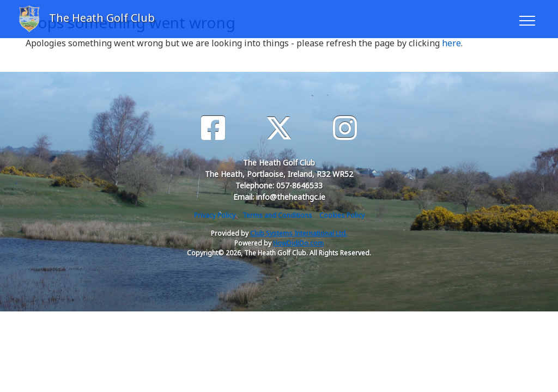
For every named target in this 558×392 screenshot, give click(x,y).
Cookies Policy (342, 215)
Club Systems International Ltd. (299, 233)
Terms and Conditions (277, 215)
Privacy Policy (215, 215)
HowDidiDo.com (298, 243)
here (451, 43)
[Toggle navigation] (527, 19)
